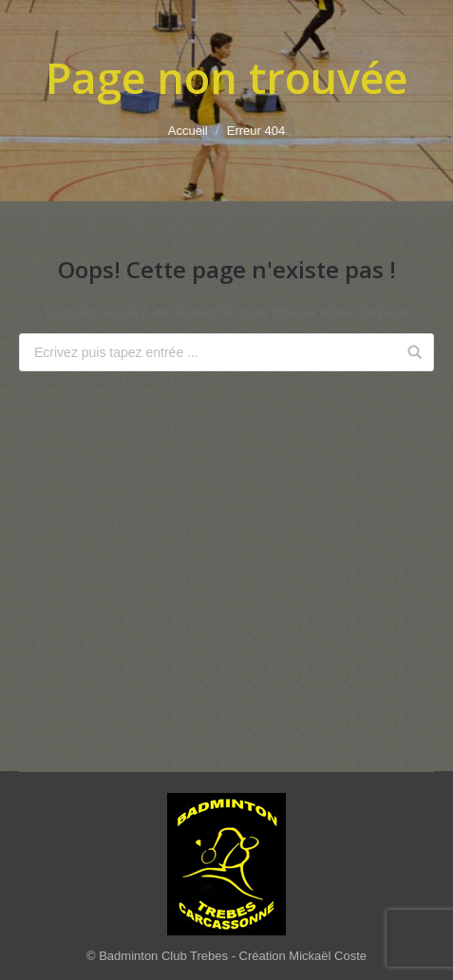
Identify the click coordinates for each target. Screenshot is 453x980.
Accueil (188, 131)
